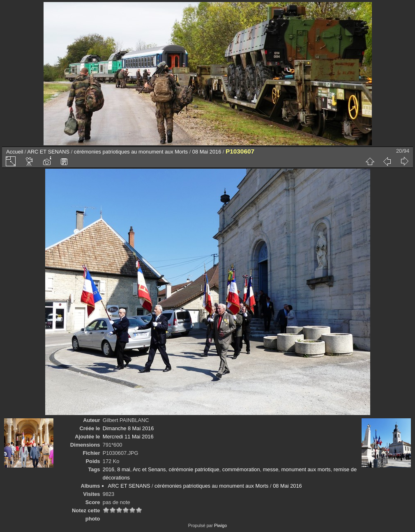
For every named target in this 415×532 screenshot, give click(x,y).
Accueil (15, 152)
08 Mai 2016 (207, 152)
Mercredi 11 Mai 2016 (128, 437)
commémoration (241, 469)
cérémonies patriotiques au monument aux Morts (131, 152)
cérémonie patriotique (194, 469)
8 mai (123, 469)
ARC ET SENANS (48, 152)
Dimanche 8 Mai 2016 (128, 428)
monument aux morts (306, 469)
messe (271, 469)
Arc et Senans (149, 469)
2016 (108, 469)
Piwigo (220, 525)
